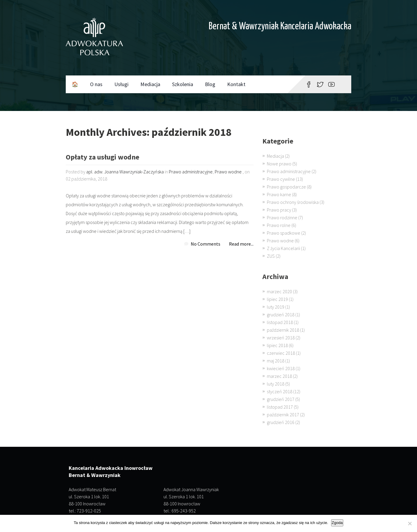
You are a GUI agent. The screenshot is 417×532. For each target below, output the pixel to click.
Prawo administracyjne (191, 172)
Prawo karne (279, 194)
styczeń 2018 (280, 391)
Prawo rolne (279, 225)
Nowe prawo (279, 164)
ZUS (271, 256)
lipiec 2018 (277, 345)
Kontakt (236, 84)
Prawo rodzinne (282, 217)
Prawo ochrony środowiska (293, 202)
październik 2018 (283, 330)
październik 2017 (283, 415)
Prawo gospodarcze (286, 187)
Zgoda (337, 523)
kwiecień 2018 (281, 368)
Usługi (121, 84)
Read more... (241, 244)
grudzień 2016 (281, 422)
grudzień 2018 (281, 315)
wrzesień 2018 (281, 338)
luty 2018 (276, 384)
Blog (210, 84)
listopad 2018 (280, 322)
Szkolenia (183, 84)
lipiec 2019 (277, 299)
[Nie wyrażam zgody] (410, 523)
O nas (96, 84)
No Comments (206, 244)
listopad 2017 (280, 407)
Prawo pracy (279, 210)
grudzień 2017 (281, 399)
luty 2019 (276, 307)
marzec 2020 (279, 291)
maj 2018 (276, 361)
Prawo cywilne (281, 179)
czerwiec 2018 (281, 353)
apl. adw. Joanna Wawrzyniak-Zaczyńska (125, 172)
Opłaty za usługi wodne (102, 158)
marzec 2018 (279, 376)
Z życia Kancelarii (283, 248)
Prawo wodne (228, 172)
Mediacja (150, 84)
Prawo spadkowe (284, 233)
